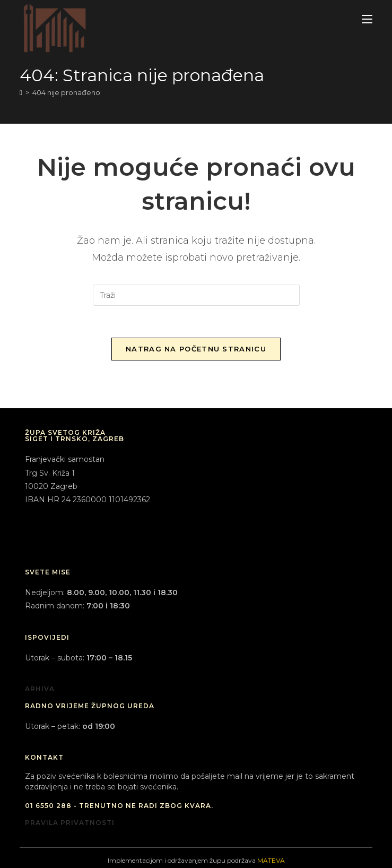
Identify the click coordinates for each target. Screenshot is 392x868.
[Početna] (21, 92)
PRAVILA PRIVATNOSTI (70, 823)
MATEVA (271, 860)
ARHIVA (40, 689)
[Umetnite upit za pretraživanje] (196, 295)
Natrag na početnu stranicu (196, 349)
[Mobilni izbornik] (367, 19)
